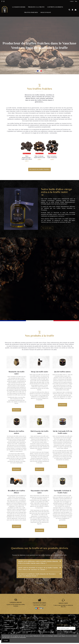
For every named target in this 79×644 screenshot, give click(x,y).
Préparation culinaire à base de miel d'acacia (29, 629)
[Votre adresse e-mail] (64, 628)
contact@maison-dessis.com (46, 632)
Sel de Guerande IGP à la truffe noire (29, 632)
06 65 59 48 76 (45, 628)
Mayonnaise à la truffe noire (29, 626)
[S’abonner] (74, 628)
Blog (76, 1)
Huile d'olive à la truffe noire (30, 624)
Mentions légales (9, 626)
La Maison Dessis (9, 621)
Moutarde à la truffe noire (29, 622)
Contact (72, 1)
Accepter (6, 640)
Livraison (7, 624)
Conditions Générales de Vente (11, 629)
